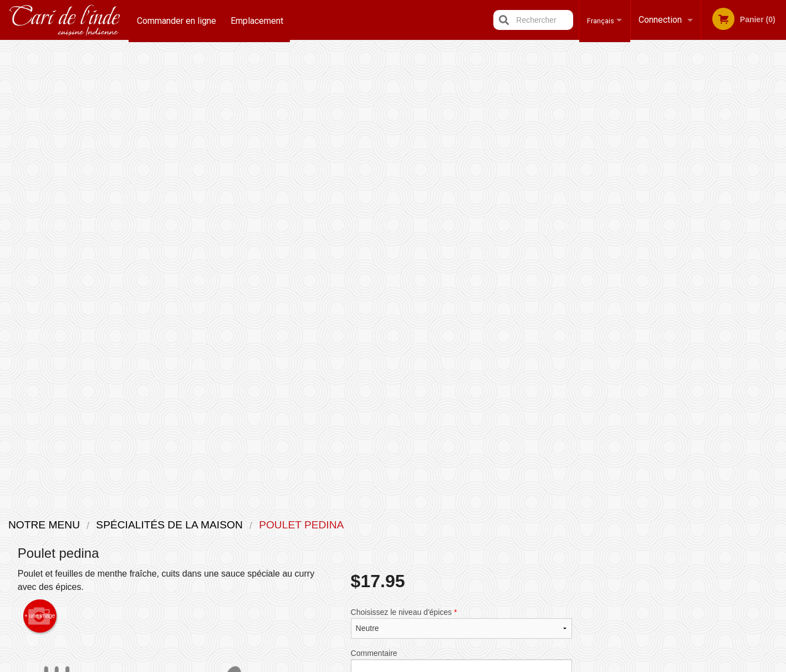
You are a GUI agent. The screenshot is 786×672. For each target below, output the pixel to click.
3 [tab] (680, 307)
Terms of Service (412, 665)
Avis (454, 524)
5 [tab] (713, 307)
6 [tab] (729, 307)
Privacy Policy (352, 665)
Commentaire (461, 217)
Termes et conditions (480, 538)
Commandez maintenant (688, 66)
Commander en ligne (177, 20)
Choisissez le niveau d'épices (461, 172)
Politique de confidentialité (469, 557)
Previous (599, 235)
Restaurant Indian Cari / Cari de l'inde (221, 510)
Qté (385, 262)
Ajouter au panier (479, 271)
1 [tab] (646, 307)
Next (778, 235)
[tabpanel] (688, 235)
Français (597, 20)
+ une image (40, 165)
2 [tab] (663, 307)
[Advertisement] (295, 447)
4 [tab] (696, 307)
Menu (364, 524)
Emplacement (258, 20)
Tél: (574, 551)
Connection (660, 20)
